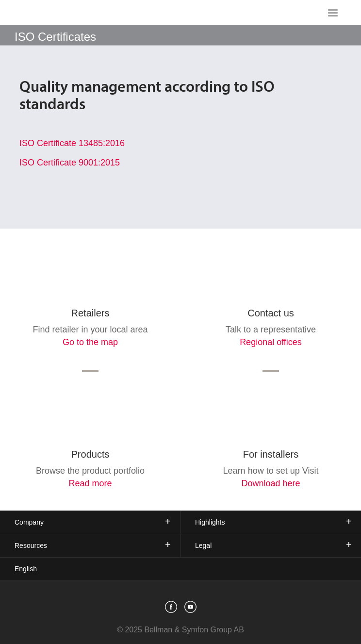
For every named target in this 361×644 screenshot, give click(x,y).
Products (90, 454)
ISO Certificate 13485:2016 (72, 143)
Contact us (271, 313)
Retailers (90, 313)
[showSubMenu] (181, 35)
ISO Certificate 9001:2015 (70, 163)
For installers (271, 454)
